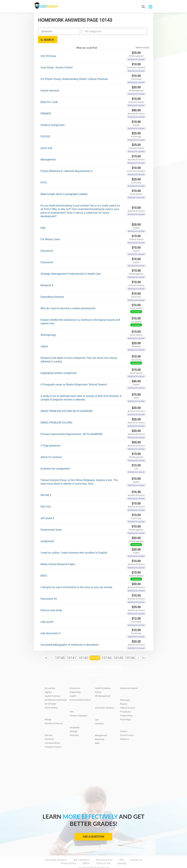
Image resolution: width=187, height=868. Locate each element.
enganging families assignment (59, 365)
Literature (99, 715)
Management (48, 151)
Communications (52, 735)
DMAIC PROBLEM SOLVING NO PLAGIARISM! (67, 403)
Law (97, 712)
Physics (124, 696)
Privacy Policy (69, 855)
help (43, 220)
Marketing (100, 731)
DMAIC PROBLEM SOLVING (56, 414)
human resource (50, 82)
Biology (48, 711)
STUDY (51, 6)
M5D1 (44, 567)
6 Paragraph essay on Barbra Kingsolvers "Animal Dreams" (74, 376)
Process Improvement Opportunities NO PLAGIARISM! (72, 426)
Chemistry (49, 731)
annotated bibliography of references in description (70, 636)
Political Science (128, 700)
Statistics (124, 731)
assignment (47, 533)
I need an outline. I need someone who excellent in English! (74, 544)
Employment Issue (51, 521)
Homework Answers (56, 852)
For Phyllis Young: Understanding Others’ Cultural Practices (74, 71)
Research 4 (47, 277)
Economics (75, 680)
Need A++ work (49, 94)
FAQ (122, 852)
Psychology (125, 711)
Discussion (47, 243)
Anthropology (48, 327)
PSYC (44, 174)
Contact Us (136, 852)
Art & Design (50, 696)
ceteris (44, 338)
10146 (130, 650)
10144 (107, 650)
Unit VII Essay (48, 48)
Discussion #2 (49, 590)
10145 (118, 650)
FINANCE (46, 105)
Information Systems (105, 700)
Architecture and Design (56, 692)
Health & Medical (103, 680)
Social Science (127, 727)
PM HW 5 (46, 487)
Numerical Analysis (129, 680)
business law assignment (55, 460)
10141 (72, 650)
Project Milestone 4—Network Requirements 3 (66, 163)
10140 (60, 650)
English (73, 688)
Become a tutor (105, 852)
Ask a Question (93, 828)
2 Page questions (50, 437)
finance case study (51, 602)
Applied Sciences (53, 688)
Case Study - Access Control (57, 59)
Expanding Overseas (52, 289)
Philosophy (125, 692)
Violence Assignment (53, 117)
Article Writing (51, 700)
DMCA (86, 855)
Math (97, 735)
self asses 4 (47, 510)
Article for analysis (51, 449)
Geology (73, 723)
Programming (126, 707)
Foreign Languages (78, 707)
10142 (83, 650)
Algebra (48, 684)
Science (124, 723)
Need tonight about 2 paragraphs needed (64, 186)
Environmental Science (80, 692)
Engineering (75, 684)
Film (72, 704)
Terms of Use (103, 855)
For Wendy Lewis (50, 231)
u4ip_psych (47, 613)
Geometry (74, 727)
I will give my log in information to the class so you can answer (76, 579)
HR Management (103, 688)
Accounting (50, 680)
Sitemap (122, 855)
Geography (75, 719)
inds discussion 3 (51, 625)
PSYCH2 (45, 128)
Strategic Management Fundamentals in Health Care (71, 266)
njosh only (46, 140)
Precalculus (125, 704)
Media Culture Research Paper (58, 556)
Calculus (49, 727)
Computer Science (53, 739)
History (98, 684)
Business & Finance (54, 715)
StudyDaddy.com (102, 860)
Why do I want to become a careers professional (68, 300)
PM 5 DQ (46, 498)
